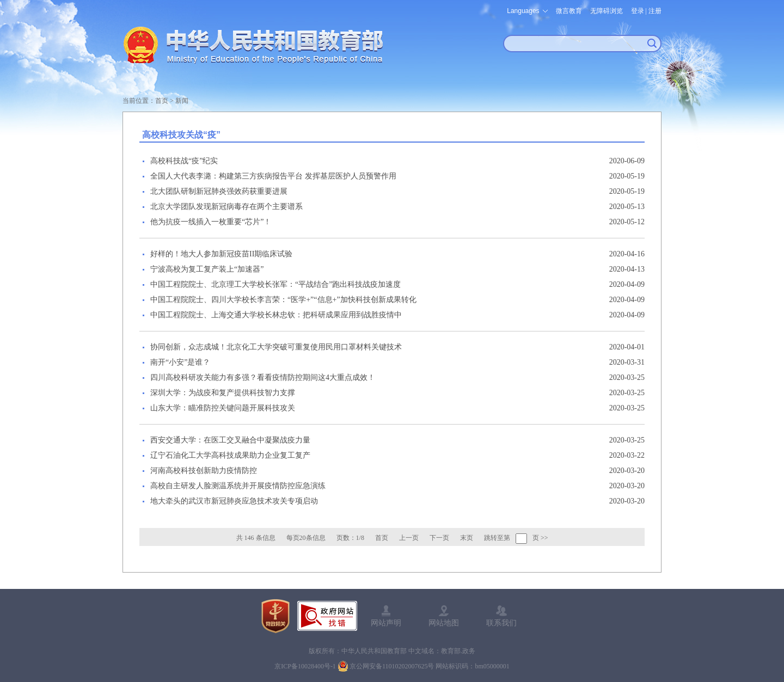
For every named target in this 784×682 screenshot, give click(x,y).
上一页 (409, 538)
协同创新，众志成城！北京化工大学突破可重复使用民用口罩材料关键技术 (276, 347)
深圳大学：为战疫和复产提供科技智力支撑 (223, 393)
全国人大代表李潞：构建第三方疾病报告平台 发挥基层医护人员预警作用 (273, 176)
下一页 (439, 538)
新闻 (182, 101)
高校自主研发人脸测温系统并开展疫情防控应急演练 (238, 486)
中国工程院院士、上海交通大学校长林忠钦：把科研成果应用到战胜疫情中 (276, 315)
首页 (162, 101)
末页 (467, 538)
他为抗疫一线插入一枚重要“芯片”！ (211, 222)
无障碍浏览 (607, 11)
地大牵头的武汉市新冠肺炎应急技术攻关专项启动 (234, 501)
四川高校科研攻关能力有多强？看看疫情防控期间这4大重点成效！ (263, 377)
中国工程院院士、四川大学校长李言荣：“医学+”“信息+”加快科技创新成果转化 (283, 300)
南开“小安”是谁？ (180, 362)
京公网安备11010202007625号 (392, 666)
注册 (655, 11)
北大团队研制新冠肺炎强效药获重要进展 (219, 191)
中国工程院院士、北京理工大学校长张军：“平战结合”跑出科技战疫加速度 (275, 284)
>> (544, 538)
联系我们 (501, 623)
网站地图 (444, 623)
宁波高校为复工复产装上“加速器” (207, 269)
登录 (638, 11)
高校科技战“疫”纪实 (184, 161)
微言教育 (569, 11)
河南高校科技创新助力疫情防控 (204, 471)
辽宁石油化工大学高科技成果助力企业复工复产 (230, 455)
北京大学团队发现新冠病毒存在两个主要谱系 (226, 207)
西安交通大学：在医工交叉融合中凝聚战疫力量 (230, 440)
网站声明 (386, 623)
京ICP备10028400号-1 (305, 666)
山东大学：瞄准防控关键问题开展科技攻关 (223, 408)
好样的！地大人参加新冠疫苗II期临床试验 (221, 254)
